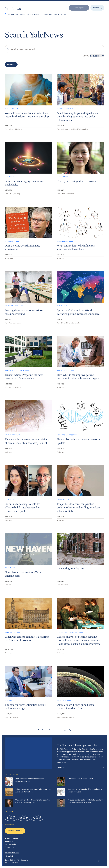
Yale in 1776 (47, 14)
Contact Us (9, 847)
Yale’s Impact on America (30, 14)
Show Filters (11, 64)
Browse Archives (12, 839)
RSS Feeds (9, 841)
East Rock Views (61, 14)
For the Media (10, 844)
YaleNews (13, 9)
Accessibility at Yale (12, 853)
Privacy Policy (10, 856)
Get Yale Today (15, 831)
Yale (101, 862)
